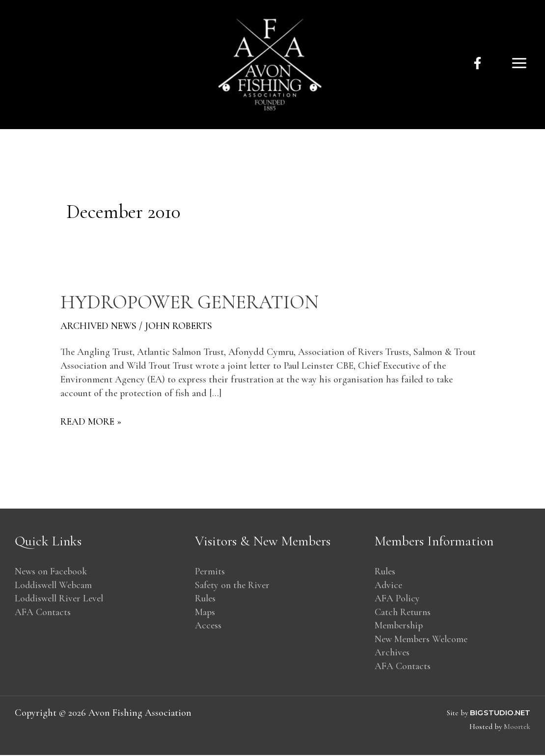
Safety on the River (233, 585)
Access (208, 626)
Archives (392, 654)
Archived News (99, 325)
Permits (210, 571)
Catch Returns (403, 613)
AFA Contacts (43, 613)
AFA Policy (397, 599)
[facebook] (477, 63)
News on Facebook (51, 571)
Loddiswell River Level (60, 599)
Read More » (91, 421)
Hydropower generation (191, 302)
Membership (399, 626)
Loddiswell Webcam (54, 585)
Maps (205, 613)
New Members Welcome (422, 640)
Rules (205, 599)
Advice (389, 585)
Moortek (517, 728)
